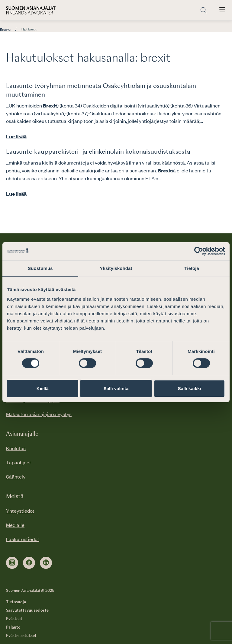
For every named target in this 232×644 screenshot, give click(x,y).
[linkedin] (46, 563)
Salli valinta (116, 388)
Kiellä (43, 388)
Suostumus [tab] (40, 268)
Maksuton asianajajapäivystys (39, 414)
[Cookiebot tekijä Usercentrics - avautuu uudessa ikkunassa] (199, 251)
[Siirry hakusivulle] (204, 10)
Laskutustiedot (23, 539)
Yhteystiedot (20, 511)
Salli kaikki (190, 388)
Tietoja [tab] (192, 268)
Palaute (13, 627)
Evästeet (14, 619)
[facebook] (29, 563)
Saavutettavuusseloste (27, 610)
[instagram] (12, 563)
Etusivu (5, 30)
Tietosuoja (16, 602)
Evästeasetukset (21, 636)
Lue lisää (16, 136)
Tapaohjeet (19, 462)
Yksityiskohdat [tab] (116, 268)
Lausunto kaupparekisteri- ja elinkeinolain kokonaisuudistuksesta (98, 152)
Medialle (15, 525)
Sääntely (16, 476)
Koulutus (16, 448)
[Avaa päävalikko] (222, 10)
